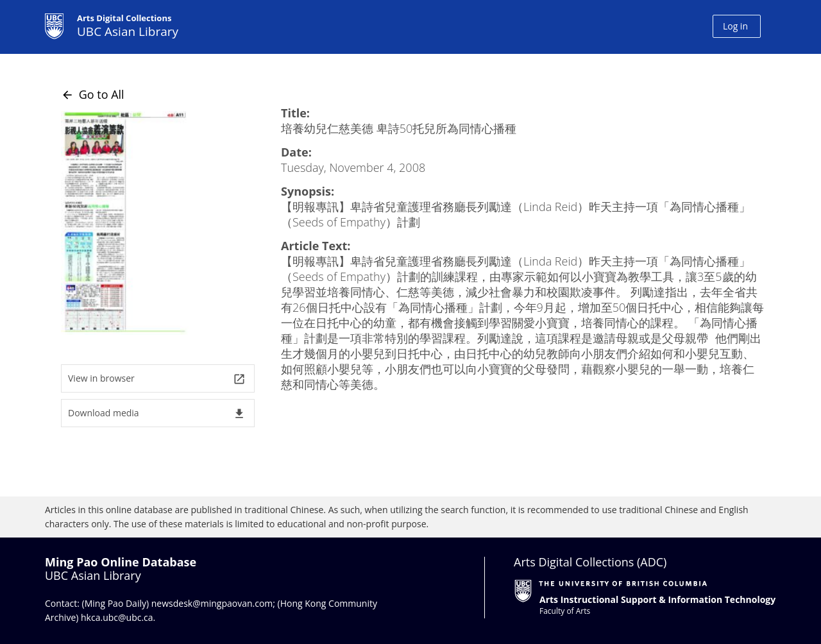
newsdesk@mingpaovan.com (212, 603)
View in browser (157, 379)
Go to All (93, 94)
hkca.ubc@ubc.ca (117, 617)
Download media (157, 413)
